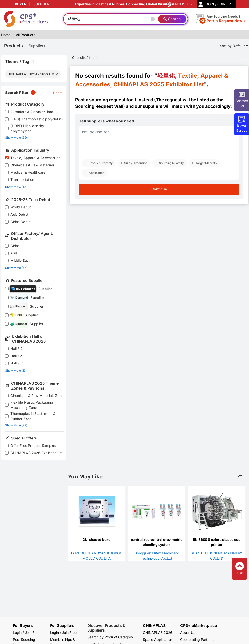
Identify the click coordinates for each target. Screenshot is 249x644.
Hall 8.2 (17, 363)
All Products (25, 35)
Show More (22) (16, 425)
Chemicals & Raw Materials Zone (37, 396)
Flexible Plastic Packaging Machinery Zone (32, 405)
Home (6, 35)
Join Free (69, 632)
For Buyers (23, 625)
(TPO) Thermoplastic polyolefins (37, 119)
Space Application (158, 639)
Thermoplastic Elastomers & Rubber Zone (33, 416)
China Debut (21, 222)
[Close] (154, 19)
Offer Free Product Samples (33, 445)
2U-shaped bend (97, 539)
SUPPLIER (41, 4)
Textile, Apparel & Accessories (35, 158)
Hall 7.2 (16, 356)
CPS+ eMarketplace (199, 626)
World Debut (21, 207)
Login (54, 632)
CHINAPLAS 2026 (158, 632)
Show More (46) (16, 268)
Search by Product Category (110, 637)
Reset (58, 93)
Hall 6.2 (17, 349)
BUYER (21, 4)
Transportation (22, 180)
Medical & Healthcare (28, 172)
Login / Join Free (26, 632)
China (15, 246)
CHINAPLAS (154, 626)
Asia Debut (19, 214)
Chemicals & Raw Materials (32, 165)
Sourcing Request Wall (99, 106)
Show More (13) (16, 370)
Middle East (20, 260)
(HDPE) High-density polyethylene (27, 128)
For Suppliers (62, 625)
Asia (14, 253)
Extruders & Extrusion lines (32, 112)
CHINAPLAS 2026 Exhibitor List (36, 453)
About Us (188, 632)
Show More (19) (16, 187)
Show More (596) (17, 137)
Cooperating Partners (197, 639)
